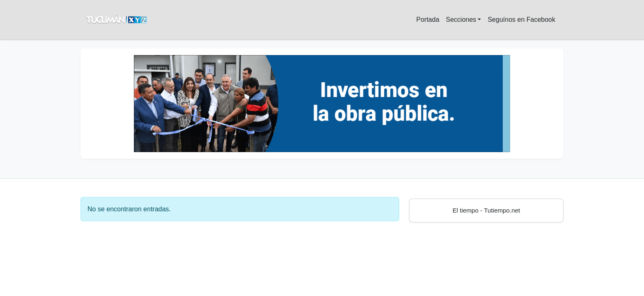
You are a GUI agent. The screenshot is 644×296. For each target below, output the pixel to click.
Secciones (461, 20)
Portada (428, 20)
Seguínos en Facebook (521, 20)
